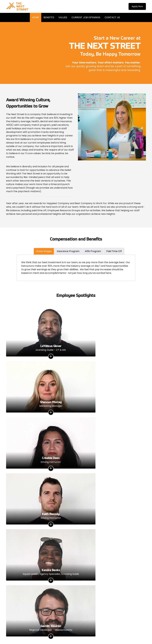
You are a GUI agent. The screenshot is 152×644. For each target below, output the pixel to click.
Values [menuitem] (63, 17)
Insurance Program (68, 251)
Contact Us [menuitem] (112, 17)
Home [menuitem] (36, 17)
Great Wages (44, 251)
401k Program (93, 251)
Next (144, 463)
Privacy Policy (85, 631)
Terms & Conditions (67, 631)
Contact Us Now (76, 587)
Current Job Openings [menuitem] (86, 17)
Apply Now (136, 6)
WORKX (45, 634)
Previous (8, 463)
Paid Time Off (114, 251)
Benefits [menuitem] (49, 17)
